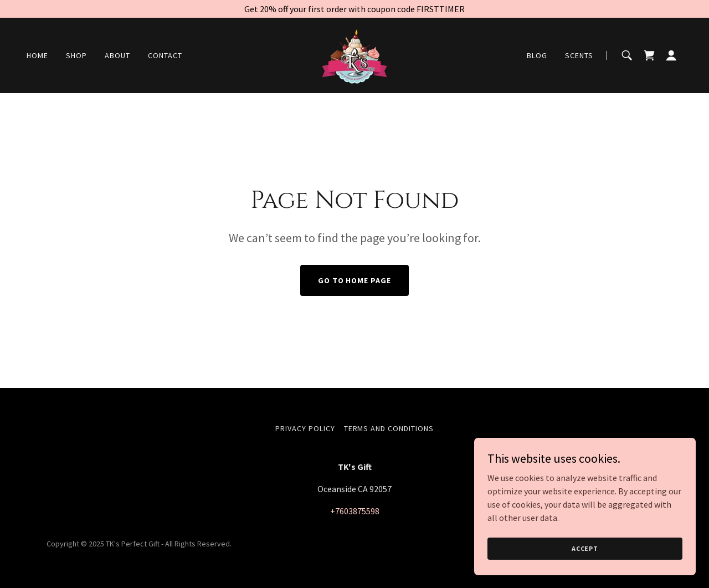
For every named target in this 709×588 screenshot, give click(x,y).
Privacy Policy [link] (305, 428)
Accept (585, 548)
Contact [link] (165, 55)
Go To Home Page (355, 280)
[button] (671, 55)
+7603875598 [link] (355, 511)
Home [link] (37, 55)
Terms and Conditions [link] (389, 428)
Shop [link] (76, 55)
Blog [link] (537, 55)
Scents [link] (579, 55)
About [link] (117, 55)
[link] (354, 54)
